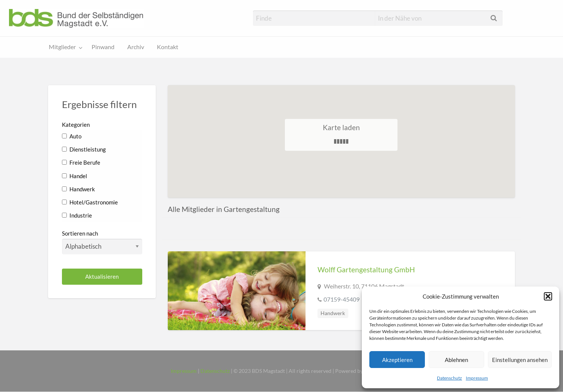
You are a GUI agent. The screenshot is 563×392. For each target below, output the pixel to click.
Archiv (136, 47)
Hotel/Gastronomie (90, 202)
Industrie (77, 215)
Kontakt (168, 47)
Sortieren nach (102, 242)
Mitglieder (62, 47)
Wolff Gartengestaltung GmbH (366, 270)
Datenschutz (449, 378)
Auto (72, 136)
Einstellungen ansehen (520, 360)
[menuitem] (64, 47)
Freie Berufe (81, 162)
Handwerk (78, 189)
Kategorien (76, 125)
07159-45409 (342, 299)
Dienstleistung (84, 149)
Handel (75, 176)
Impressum (477, 378)
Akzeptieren (397, 360)
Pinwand (103, 47)
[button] (548, 296)
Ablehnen (456, 360)
